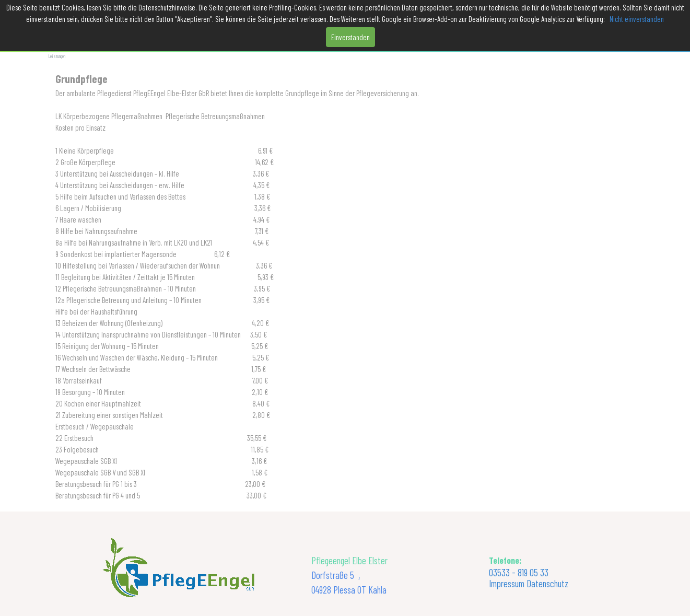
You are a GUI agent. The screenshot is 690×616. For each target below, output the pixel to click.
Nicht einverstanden (637, 19)
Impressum (507, 583)
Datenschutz (547, 583)
